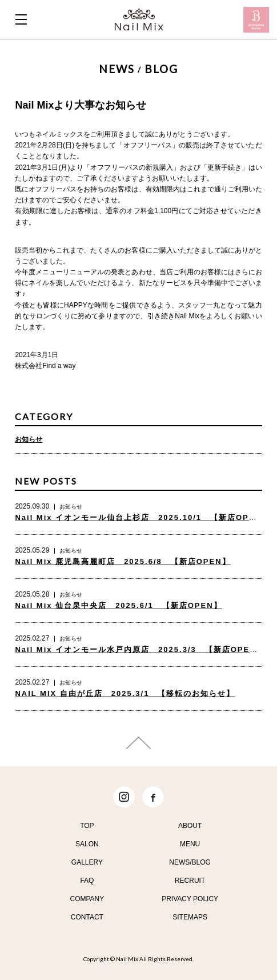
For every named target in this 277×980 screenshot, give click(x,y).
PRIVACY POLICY (190, 899)
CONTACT (87, 917)
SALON (87, 844)
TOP (87, 826)
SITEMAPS (190, 917)
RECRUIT (190, 881)
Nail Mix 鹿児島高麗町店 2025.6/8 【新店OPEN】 (123, 561)
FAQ (87, 881)
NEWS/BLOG (190, 862)
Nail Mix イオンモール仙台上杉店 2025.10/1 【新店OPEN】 (142, 517)
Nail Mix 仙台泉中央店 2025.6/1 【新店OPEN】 (118, 605)
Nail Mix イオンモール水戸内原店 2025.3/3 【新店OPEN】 (140, 649)
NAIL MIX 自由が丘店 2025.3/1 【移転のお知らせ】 (125, 693)
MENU (190, 844)
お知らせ (29, 439)
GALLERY (87, 862)
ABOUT (190, 826)
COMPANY (87, 899)
